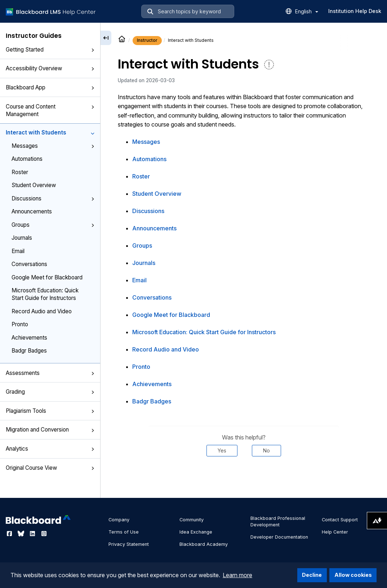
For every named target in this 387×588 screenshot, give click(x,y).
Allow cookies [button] (353, 575)
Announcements (32, 211)
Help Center (335, 532)
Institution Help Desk (355, 11)
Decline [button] (312, 575)
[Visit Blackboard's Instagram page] (44, 534)
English (307, 11)
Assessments (50, 373)
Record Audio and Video (42, 311)
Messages (53, 146)
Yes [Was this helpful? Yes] (222, 450)
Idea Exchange (196, 532)
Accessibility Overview (50, 68)
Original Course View (50, 468)
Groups (53, 225)
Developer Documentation (279, 537)
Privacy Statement (129, 544)
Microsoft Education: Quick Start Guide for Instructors (45, 294)
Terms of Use (124, 532)
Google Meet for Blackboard (47, 277)
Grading (50, 392)
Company (119, 520)
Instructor (147, 40)
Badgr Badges (29, 351)
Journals (22, 238)
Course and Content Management (50, 110)
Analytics (50, 449)
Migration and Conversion (50, 430)
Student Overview (34, 185)
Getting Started (50, 50)
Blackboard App (50, 87)
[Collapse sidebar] (106, 38)
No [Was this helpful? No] (266, 450)
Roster (20, 172)
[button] (93, 50)
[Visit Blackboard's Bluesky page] (22, 534)
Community (192, 520)
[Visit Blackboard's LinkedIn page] (33, 534)
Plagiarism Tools (50, 411)
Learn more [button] (237, 575)
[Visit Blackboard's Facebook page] (10, 534)
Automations (27, 159)
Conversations (29, 264)
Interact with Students (50, 132)
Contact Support (340, 520)
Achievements (29, 338)
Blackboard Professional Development (278, 521)
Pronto (20, 324)
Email (18, 251)
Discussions (53, 198)
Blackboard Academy (204, 544)
